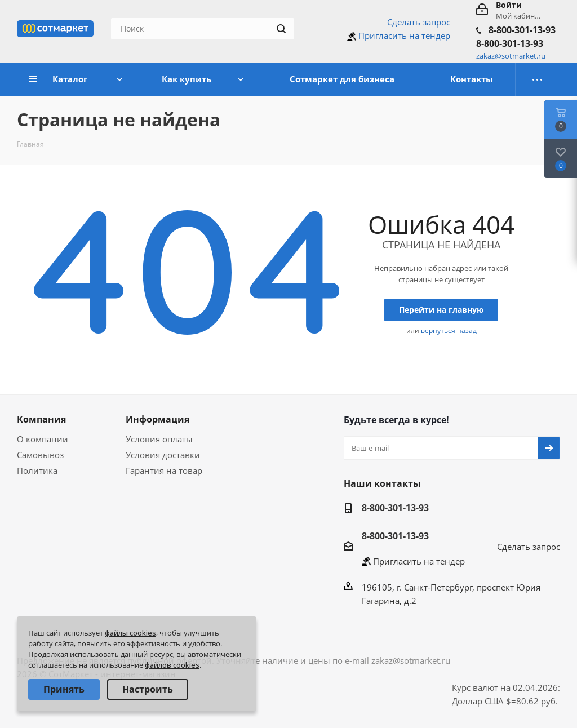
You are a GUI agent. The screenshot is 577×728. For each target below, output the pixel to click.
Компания (41, 419)
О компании (43, 439)
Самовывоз (40, 455)
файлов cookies (172, 665)
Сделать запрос (419, 22)
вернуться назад (449, 330)
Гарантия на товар (164, 470)
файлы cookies (130, 633)
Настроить (148, 689)
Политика (37, 470)
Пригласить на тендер (404, 35)
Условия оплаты (159, 439)
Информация (157, 419)
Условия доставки (163, 455)
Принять (64, 689)
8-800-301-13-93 (522, 30)
